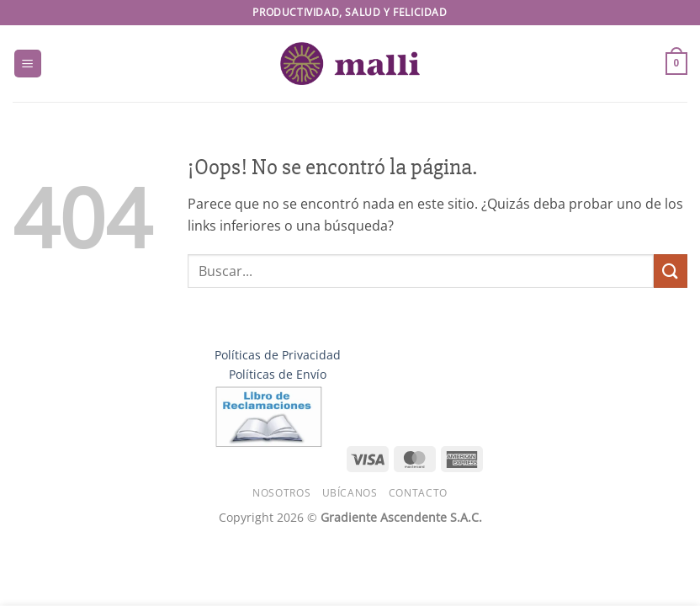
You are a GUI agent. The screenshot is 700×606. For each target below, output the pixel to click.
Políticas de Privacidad (278, 355)
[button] (28, 64)
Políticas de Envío (278, 374)
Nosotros (281, 493)
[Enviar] (671, 271)
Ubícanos (350, 493)
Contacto (418, 493)
